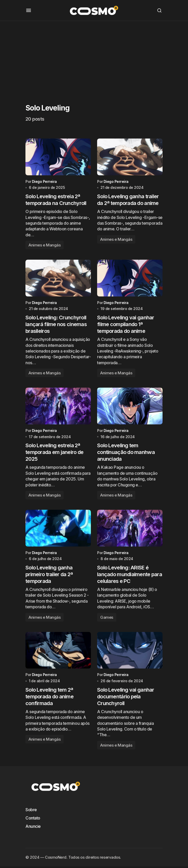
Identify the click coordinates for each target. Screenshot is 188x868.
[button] (29, 10)
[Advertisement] (94, 57)
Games (107, 618)
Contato (33, 819)
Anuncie (33, 828)
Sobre (31, 811)
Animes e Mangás (45, 245)
